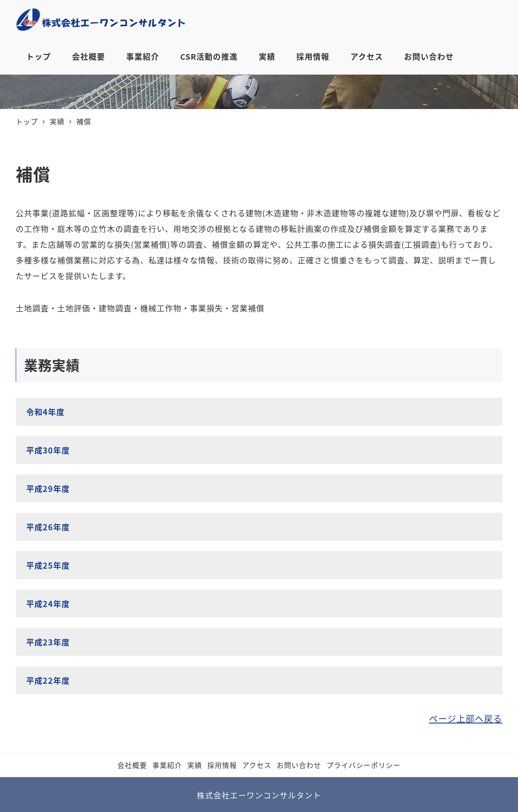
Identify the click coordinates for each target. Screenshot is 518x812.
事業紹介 (167, 765)
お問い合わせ (299, 765)
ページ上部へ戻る (466, 718)
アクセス (257, 765)
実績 (195, 765)
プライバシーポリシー (364, 765)
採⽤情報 (222, 765)
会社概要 (132, 765)
